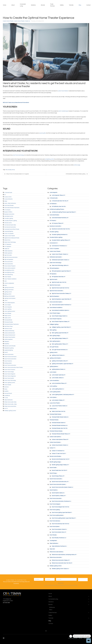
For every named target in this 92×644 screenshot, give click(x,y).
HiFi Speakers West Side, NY (58, 277)
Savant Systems (8, 361)
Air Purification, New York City (59, 206)
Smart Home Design (9, 372)
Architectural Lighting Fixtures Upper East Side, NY (64, 212)
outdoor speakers (8, 339)
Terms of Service (72, 585)
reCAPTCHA (61, 583)
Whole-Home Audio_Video (10, 404)
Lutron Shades (8, 313)
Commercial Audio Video (10, 225)
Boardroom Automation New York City (61, 229)
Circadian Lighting (9, 218)
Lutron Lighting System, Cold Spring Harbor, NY (63, 395)
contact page (77, 165)
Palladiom (7, 342)
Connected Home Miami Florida (12, 229)
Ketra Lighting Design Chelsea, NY (60, 338)
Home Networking (9, 275)
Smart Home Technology (10, 380)
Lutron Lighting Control (10, 311)
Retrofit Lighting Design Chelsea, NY (60, 465)
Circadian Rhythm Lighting (11, 221)
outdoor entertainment (10, 333)
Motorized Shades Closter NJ (59, 423)
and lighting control (49, 159)
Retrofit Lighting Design (55, 462)
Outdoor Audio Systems (55, 437)
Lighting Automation (9, 288)
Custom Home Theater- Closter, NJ (22, 21)
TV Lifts (6, 398)
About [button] (13, 5)
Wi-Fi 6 (6, 408)
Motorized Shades (9, 322)
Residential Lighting (9, 348)
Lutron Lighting (8, 309)
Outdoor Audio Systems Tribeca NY (60, 440)
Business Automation (9, 214)
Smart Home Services (55, 521)
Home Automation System (56, 302)
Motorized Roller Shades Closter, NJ (60, 417)
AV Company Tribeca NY (58, 223)
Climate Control (8, 223)
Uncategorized (53, 541)
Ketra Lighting (53, 330)
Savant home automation (10, 359)
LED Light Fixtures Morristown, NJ (60, 350)
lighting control (8, 294)
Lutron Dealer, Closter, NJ (58, 378)
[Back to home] (2, 5)
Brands (69, 605)
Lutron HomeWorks (54, 381)
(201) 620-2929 (6, 603)
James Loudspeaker (9, 283)
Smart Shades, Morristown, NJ (59, 538)
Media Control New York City (58, 411)
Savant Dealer (53, 468)
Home (5, 5)
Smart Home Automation (10, 365)
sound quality (43, 133)
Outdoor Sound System (10, 337)
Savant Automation (9, 355)
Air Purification (53, 204)
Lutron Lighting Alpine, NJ (58, 389)
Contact (88, 5)
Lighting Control (8, 292)
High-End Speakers (54, 296)
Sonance (6, 387)
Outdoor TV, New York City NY (59, 454)
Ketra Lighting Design (55, 336)
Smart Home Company (10, 370)
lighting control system (10, 296)
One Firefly (75, 638)
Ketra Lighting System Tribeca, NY (60, 344)
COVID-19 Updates (9, 234)
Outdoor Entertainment (10, 335)
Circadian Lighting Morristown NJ (60, 235)
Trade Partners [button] (52, 5)
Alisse (6, 201)
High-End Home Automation (11, 257)
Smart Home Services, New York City (60, 524)
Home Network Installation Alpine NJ (60, 310)
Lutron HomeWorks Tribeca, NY (59, 383)
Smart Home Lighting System (56, 515)
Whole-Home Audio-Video (10, 402)
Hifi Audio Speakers (54, 268)
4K (7, 170)
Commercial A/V (54, 243)
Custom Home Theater (8, 21)
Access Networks (8, 199)
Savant (6, 352)
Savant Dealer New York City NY (59, 470)
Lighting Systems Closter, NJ (58, 369)
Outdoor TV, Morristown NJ (58, 451)
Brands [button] (43, 5)
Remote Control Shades (10, 346)
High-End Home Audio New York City (60, 288)
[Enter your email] (66, 579)
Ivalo (5, 281)
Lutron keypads (8, 307)
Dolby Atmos (12, 170)
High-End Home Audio (55, 285)
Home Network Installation (56, 308)
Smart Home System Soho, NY (59, 532)
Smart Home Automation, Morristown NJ (61, 501)
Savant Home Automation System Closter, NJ (62, 487)
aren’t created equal (63, 111)
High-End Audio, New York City (59, 282)
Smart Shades (8, 385)
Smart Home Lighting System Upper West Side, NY (64, 518)
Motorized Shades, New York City (59, 428)
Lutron (6, 301)
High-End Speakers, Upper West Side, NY (61, 299)
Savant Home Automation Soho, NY (60, 482)
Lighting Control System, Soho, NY (60, 361)
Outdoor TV (52, 448)
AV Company (7, 210)
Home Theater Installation (10, 279)
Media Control (8, 316)
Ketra (6, 285)
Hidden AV (7, 249)
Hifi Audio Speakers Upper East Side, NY (61, 271)
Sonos (6, 389)
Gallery (62, 5)
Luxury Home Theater (55, 403)
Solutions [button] (33, 5)
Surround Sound (8, 393)
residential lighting (9, 350)
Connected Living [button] (23, 5)
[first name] (39, 579)
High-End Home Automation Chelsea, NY (61, 294)
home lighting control (9, 270)
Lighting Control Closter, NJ (58, 355)
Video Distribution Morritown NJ (59, 546)
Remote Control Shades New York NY (61, 459)
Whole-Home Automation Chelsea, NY (61, 560)
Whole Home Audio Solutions (56, 552)
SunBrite (6, 391)
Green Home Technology (10, 242)
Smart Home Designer (55, 504)
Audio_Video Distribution (10, 203)
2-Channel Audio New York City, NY (60, 201)
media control (8, 318)
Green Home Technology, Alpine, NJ (60, 265)
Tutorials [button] (71, 5)
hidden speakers (8, 253)
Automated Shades (9, 205)
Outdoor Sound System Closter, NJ (60, 445)
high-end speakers (9, 259)
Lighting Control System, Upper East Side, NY (62, 364)
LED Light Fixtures (54, 347)
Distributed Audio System (56, 257)
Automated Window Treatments (12, 208)
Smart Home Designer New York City (60, 507)
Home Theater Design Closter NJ (59, 316)
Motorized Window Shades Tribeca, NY (61, 434)
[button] (46, 631)
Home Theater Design (55, 313)
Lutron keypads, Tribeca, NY (58, 195)
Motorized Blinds (8, 320)
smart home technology (18, 155)
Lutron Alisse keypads (9, 303)
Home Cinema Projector (10, 266)
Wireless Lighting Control (10, 411)
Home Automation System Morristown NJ (61, 305)
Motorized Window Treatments (11, 324)
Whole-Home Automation (10, 406)
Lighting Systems (54, 367)
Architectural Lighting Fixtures (57, 209)
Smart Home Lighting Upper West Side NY (62, 513)
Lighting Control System (10, 298)
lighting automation (9, 290)
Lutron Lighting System (55, 392)
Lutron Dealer (8, 305)
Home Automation (9, 264)
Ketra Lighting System (55, 341)
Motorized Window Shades (56, 431)
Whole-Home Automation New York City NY (62, 563)
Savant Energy (53, 473)
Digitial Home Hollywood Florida (12, 238)
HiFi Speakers (53, 274)
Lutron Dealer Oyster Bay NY (59, 375)
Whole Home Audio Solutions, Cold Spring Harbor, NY (64, 555)
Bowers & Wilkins (8, 212)
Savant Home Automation (10, 357)
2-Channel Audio (8, 193)
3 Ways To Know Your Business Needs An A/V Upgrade (17, 174)
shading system (8, 363)
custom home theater (63, 91)
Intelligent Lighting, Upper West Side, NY (61, 327)
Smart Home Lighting (55, 510)
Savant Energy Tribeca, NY (58, 476)
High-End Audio (8, 255)
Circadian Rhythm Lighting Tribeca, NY (61, 240)
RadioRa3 (7, 344)
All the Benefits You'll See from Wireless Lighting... (77, 174)
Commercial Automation (10, 227)
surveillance (7, 396)
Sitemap (80, 638)
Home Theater (8, 277)
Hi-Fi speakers (8, 247)
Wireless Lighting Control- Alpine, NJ (60, 569)
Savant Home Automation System (58, 484)
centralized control (9, 216)
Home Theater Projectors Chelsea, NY (61, 322)
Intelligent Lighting (54, 324)
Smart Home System (9, 378)
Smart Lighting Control (10, 383)
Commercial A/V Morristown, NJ (59, 246)
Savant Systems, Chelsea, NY (59, 496)
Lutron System (53, 397)
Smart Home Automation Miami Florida (13, 367)
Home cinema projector (10, 268)
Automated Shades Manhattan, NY (60, 218)
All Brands (52, 607)
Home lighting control (9, 272)
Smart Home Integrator (10, 374)
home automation (8, 262)
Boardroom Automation (55, 226)
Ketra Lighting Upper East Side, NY (60, 333)
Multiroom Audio (8, 329)
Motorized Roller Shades (55, 414)
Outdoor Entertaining (9, 331)
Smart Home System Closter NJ (59, 529)
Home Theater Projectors (55, 319)
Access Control (8, 197)
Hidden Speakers (8, 251)
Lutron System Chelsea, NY (58, 400)
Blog (80, 5)
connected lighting (9, 231)
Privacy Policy (65, 585)
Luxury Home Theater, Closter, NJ (59, 406)
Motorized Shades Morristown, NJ (60, 425)
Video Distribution (8, 400)
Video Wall (52, 549)
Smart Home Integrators (10, 376)
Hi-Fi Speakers (8, 244)
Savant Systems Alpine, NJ (58, 493)
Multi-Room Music (8, 326)
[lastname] (50, 579)
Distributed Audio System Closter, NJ (60, 260)
